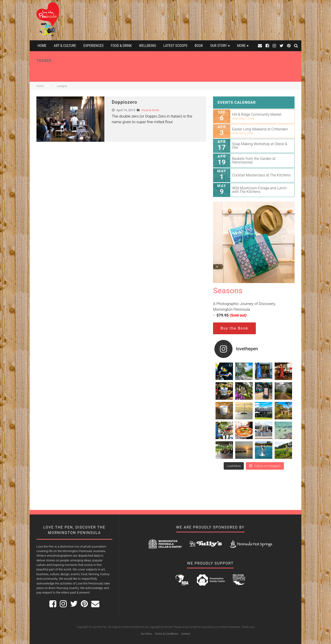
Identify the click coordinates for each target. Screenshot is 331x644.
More (241, 46)
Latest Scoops (175, 46)
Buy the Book (234, 328)
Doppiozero (125, 102)
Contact (186, 634)
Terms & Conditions (166, 634)
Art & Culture (65, 46)
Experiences (93, 46)
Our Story (219, 46)
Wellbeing (148, 46)
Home (42, 46)
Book (199, 46)
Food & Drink (121, 46)
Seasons (228, 291)
